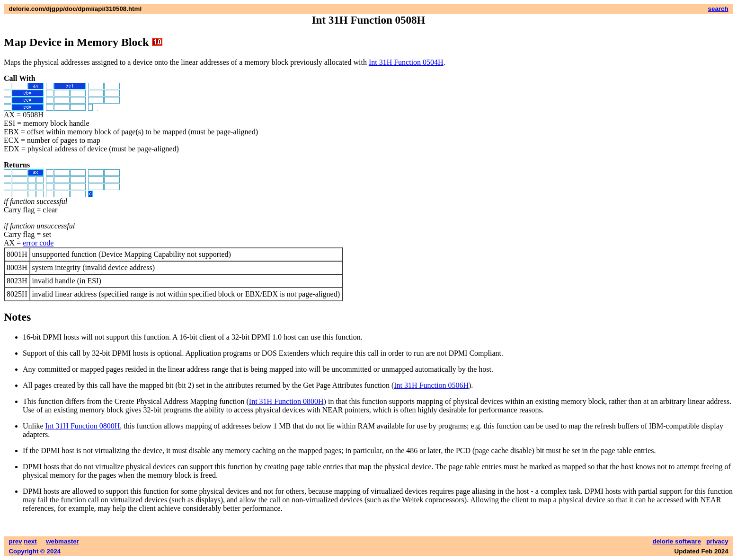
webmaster (62, 541)
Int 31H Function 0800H (286, 401)
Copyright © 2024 (35, 551)
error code (38, 243)
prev (15, 541)
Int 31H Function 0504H (406, 62)
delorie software (677, 541)
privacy (717, 541)
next (30, 541)
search (718, 9)
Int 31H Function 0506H (431, 385)
